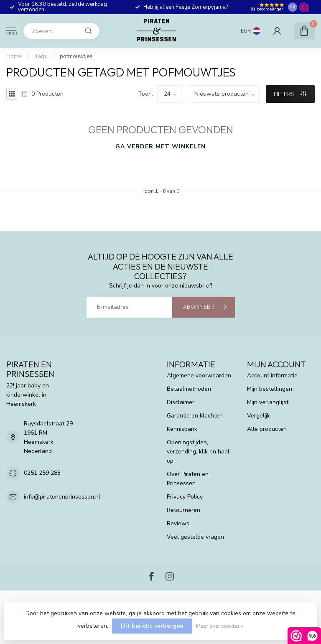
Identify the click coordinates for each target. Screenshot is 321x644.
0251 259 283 (42, 473)
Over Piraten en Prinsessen (188, 479)
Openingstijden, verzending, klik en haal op (198, 452)
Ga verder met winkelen (160, 146)
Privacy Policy (185, 497)
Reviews (178, 523)
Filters (290, 94)
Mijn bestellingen (270, 389)
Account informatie (272, 375)
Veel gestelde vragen (195, 537)
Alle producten (267, 429)
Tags (41, 56)
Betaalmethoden (189, 389)
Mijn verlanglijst (268, 402)
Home (14, 56)
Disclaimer (181, 402)
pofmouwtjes (76, 56)
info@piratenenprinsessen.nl (62, 497)
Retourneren (183, 510)
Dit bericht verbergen (152, 626)
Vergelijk (259, 416)
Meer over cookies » (220, 626)
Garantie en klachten (195, 416)
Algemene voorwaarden (199, 375)
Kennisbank (182, 429)
